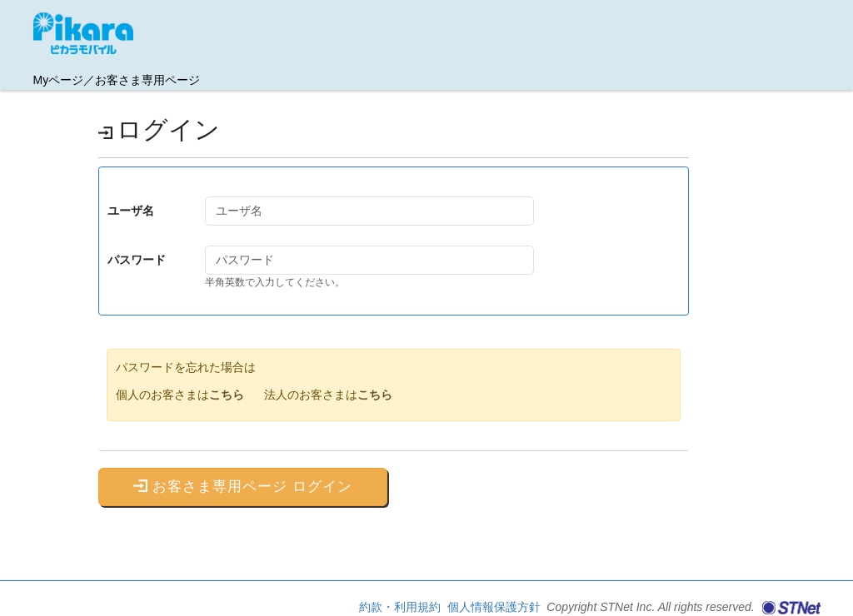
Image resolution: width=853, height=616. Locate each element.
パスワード (137, 260)
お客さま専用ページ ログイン (243, 486)
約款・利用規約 (402, 607)
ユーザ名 (131, 211)
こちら (227, 395)
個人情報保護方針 (496, 607)
